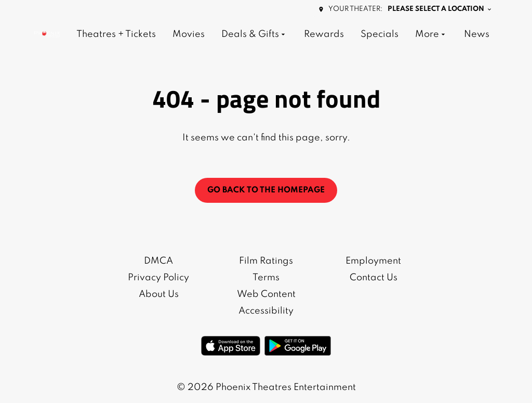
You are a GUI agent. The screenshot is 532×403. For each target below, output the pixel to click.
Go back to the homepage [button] (266, 190)
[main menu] (283, 34)
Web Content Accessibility (266, 303)
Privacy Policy (158, 278)
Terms (266, 278)
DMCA (158, 261)
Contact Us (374, 278)
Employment (373, 261)
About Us (159, 294)
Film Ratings (266, 261)
